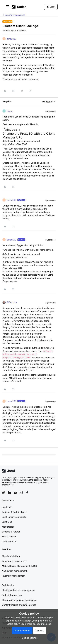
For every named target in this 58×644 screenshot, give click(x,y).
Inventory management (14, 576)
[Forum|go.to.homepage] (19, 7)
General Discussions (15, 15)
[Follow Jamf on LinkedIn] (9, 492)
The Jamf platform (11, 556)
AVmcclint (12, 302)
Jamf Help (7, 507)
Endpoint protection (12, 595)
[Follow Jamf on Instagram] (21, 492)
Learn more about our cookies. (36, 624)
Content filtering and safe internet (19, 605)
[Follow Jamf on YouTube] (15, 492)
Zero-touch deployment (14, 561)
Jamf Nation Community (14, 517)
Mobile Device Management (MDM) (20, 566)
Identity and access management (19, 590)
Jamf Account (9, 541)
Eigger (10, 111)
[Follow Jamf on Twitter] (3, 492)
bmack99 (12, 39)
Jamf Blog (7, 522)
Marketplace (8, 527)
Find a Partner (9, 537)
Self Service (8, 585)
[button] (7, 7)
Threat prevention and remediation (19, 600)
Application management (14, 571)
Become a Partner (11, 532)
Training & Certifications (14, 512)
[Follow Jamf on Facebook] (27, 492)
